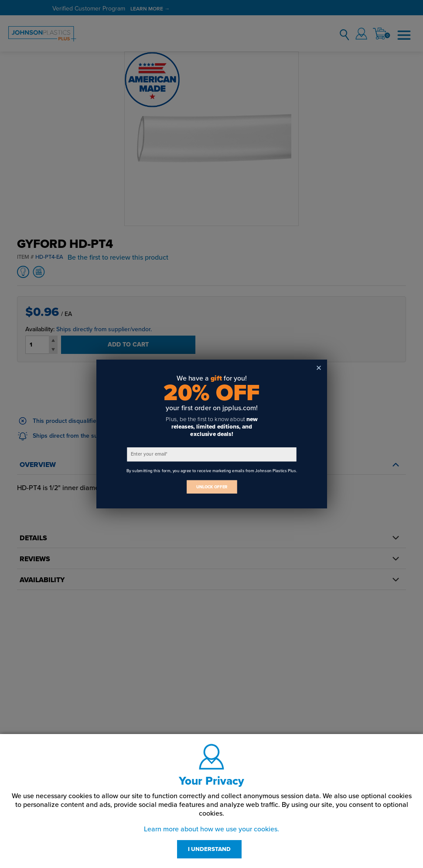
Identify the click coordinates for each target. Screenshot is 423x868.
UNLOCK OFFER (211, 487)
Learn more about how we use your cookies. (211, 829)
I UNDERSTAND (209, 849)
